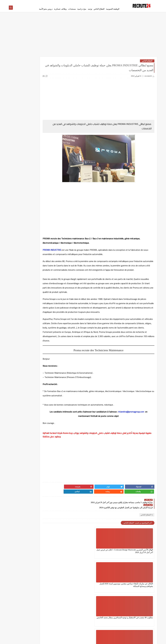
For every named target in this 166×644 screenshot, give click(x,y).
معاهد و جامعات (21, 121)
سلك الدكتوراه (21, 93)
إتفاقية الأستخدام (101, 2)
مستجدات (72, 9)
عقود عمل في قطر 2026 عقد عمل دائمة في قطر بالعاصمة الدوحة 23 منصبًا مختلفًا (25, 283)
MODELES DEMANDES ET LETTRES (21, 136)
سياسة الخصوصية (114, 2)
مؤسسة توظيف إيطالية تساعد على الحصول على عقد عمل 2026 (24, 201)
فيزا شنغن (40, 105)
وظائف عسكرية (60, 9)
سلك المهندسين (40, 99)
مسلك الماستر (40, 121)
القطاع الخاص (99, 9)
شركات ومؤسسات (21, 99)
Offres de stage (40, 144)
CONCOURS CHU (40, 134)
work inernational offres (40, 153)
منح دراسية (82, 9)
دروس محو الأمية (46, 9)
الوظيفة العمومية (113, 9)
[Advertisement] (83, 37)
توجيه (90, 9)
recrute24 (132, 640)
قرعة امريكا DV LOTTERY (21, 107)
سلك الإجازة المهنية (40, 93)
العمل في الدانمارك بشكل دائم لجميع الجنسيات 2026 (40, 71)
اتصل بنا (91, 2)
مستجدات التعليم (21, 114)
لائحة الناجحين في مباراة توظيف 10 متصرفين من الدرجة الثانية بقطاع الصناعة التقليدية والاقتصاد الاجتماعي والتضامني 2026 (24, 299)
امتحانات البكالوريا (21, 80)
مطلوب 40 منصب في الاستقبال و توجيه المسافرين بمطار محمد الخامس (74, 552)
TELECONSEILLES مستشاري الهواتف (20, 145)
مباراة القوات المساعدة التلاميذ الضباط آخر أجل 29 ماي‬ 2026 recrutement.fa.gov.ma (24, 269)
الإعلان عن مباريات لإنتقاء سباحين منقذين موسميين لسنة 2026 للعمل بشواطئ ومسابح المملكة (106, 552)
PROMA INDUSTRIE (66, 251)
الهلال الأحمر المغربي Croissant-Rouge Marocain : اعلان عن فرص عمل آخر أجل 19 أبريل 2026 (139, 552)
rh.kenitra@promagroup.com (84, 426)
